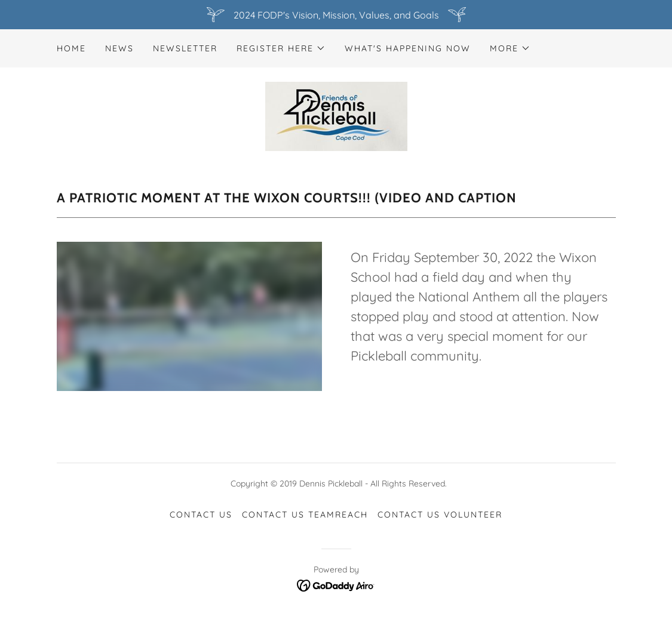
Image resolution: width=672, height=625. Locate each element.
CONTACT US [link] (201, 515)
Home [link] (71, 48)
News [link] (119, 48)
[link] (336, 115)
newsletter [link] (185, 48)
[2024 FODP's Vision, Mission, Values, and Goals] (336, 15)
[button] (281, 48)
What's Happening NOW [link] (408, 48)
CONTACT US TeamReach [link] (305, 515)
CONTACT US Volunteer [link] (440, 515)
